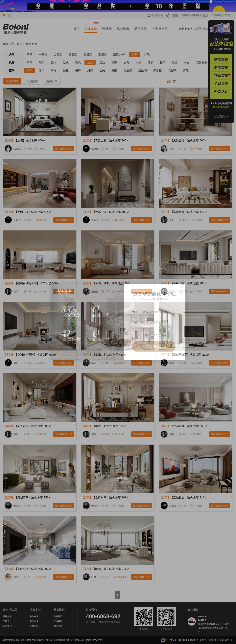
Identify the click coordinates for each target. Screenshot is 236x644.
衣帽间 (172, 70)
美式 (78, 62)
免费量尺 (58, 616)
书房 (78, 70)
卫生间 (143, 70)
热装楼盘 (123, 29)
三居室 (73, 55)
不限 (30, 55)
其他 (147, 55)
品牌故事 (7, 616)
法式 (90, 62)
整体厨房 (34, 621)
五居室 (103, 55)
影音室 (157, 70)
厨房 (90, 70)
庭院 (114, 70)
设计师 (107, 29)
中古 (187, 62)
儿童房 (128, 70)
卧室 (66, 70)
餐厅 (54, 70)
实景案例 (202, 62)
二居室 (58, 55)
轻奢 (114, 62)
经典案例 (91, 29)
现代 (42, 62)
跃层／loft (119, 55)
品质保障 (141, 29)
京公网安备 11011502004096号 (180, 640)
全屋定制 (34, 626)
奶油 (102, 62)
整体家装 (34, 616)
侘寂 (151, 62)
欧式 (66, 62)
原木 (54, 62)
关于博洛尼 (160, 29)
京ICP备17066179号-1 (220, 640)
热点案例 (32, 81)
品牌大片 (7, 621)
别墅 (135, 55)
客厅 (42, 70)
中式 (138, 62)
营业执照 (7, 626)
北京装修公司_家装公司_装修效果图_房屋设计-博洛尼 (16, 29)
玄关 (102, 70)
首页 (76, 29)
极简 (163, 62)
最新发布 (12, 81)
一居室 (43, 55)
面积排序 (52, 81)
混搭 (175, 62)
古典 (126, 62)
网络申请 (58, 626)
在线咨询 (58, 621)
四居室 (88, 55)
